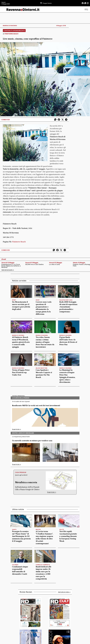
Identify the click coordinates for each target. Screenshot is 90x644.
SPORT (14, 300)
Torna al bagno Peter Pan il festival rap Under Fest (21, 373)
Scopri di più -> (17, 429)
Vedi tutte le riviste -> (64, 592)
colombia (15, 565)
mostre (38, 529)
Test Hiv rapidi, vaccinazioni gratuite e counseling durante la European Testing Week (68, 536)
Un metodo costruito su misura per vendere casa (32, 441)
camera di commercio (43, 565)
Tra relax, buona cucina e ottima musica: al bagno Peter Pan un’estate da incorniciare (45, 342)
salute (62, 529)
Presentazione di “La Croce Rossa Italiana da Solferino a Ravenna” (11, 266)
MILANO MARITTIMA (42, 368)
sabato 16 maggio (79, 263)
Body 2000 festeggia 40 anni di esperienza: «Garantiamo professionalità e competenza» (68, 307)
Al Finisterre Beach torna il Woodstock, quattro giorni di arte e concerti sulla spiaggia (21, 342)
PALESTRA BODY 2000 (66, 300)
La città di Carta (54, 264)
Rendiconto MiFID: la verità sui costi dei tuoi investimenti (36, 406)
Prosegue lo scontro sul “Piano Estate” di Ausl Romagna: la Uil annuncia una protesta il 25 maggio (21, 536)
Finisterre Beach (19, 242)
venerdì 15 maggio (8, 263)
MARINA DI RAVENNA (18, 335)
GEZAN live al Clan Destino (34, 264)
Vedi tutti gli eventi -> (8, 270)
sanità (14, 529)
